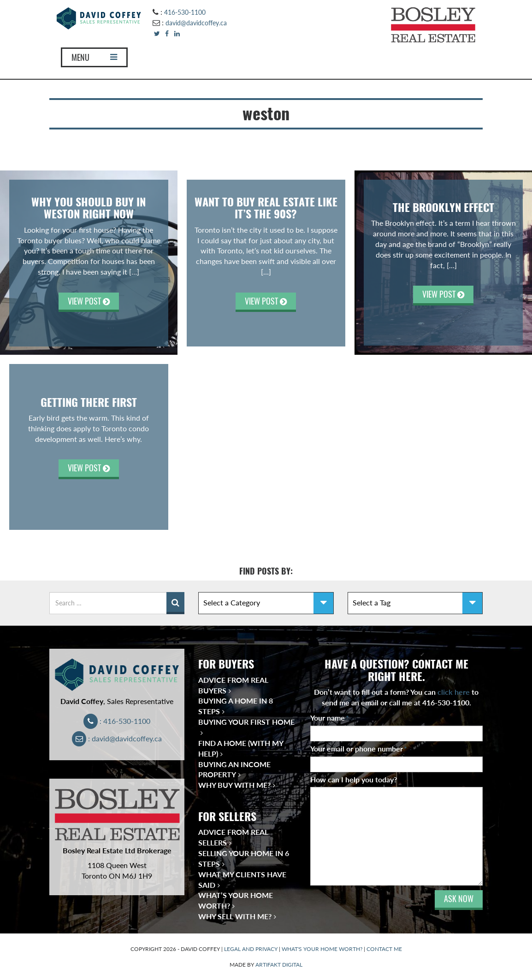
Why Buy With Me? (234, 785)
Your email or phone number (359, 748)
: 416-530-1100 (117, 721)
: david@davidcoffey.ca (117, 738)
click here (454, 692)
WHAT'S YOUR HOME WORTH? (322, 949)
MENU (94, 57)
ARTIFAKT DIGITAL (279, 965)
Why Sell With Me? (235, 916)
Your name (330, 718)
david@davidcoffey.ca (196, 23)
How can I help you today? (354, 779)
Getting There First (89, 402)
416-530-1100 (185, 12)
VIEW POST (89, 301)
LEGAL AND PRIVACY (251, 949)
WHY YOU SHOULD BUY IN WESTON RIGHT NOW (89, 208)
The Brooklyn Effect (443, 207)
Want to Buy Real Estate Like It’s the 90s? (266, 208)
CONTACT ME (384, 949)
